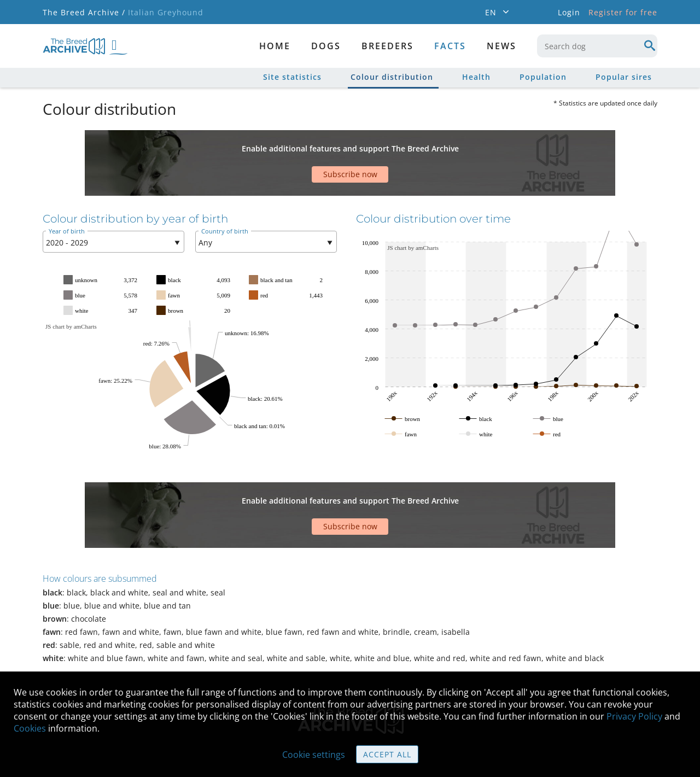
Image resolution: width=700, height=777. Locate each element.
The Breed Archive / (84, 12)
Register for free (623, 12)
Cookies (30, 728)
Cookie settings (314, 755)
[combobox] (597, 46)
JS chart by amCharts (71, 294)
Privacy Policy (634, 716)
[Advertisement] (308, 149)
